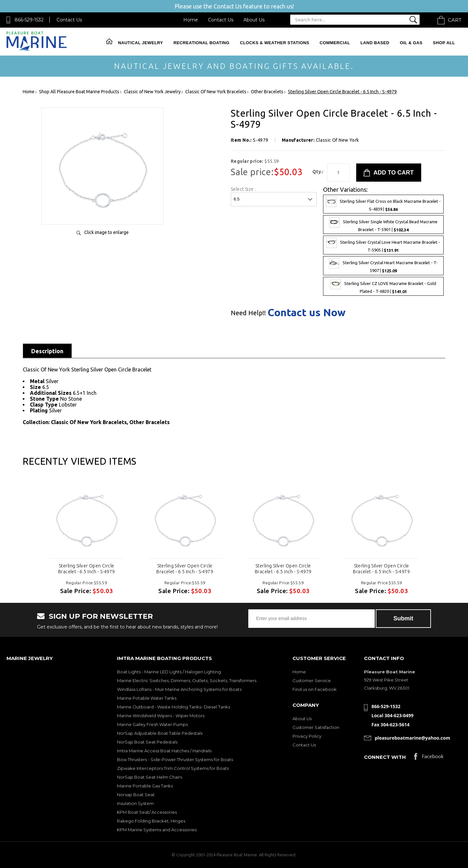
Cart (455, 20)
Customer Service (312, 680)
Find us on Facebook (315, 689)
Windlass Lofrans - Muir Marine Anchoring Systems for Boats (179, 689)
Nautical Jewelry (140, 43)
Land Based (375, 43)
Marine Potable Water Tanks (147, 698)
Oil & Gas (411, 43)
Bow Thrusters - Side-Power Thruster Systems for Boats (175, 759)
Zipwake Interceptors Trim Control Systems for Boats (173, 768)
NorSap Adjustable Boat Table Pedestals (160, 733)
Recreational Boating (201, 43)
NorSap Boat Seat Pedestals (147, 742)
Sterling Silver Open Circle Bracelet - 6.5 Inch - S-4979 (87, 569)
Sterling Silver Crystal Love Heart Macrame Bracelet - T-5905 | (383, 245)
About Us (254, 20)
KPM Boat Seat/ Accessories (147, 812)
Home (191, 20)
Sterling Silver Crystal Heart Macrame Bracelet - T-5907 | (383, 266)
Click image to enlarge (106, 232)
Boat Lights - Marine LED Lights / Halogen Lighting (169, 672)
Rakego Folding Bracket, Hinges (151, 821)
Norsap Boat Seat (136, 795)
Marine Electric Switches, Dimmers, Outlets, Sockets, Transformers (187, 680)
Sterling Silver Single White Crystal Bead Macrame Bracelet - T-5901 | (383, 225)
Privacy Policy (307, 736)
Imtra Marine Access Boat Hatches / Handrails (164, 751)
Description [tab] (47, 351)
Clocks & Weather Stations (274, 43)
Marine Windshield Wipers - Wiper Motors (161, 716)
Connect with (385, 757)
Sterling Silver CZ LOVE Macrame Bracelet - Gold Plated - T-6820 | (383, 286)
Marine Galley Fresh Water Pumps (152, 724)
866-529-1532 (29, 20)
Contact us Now (306, 312)
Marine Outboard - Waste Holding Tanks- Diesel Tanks (174, 707)
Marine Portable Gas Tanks (145, 786)
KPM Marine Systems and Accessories (157, 830)
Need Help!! (248, 313)
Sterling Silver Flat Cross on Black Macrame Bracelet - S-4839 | (383, 204)
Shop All (444, 43)
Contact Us (69, 20)
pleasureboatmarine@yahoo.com (412, 738)
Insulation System (135, 803)
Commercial (335, 43)
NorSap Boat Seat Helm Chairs (149, 777)
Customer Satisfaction (316, 727)
